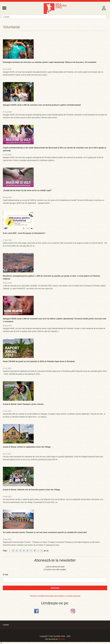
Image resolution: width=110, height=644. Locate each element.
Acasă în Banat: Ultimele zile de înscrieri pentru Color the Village (31, 490)
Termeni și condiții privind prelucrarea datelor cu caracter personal (55, 596)
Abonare (55, 588)
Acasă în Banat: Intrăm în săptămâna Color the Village (27, 447)
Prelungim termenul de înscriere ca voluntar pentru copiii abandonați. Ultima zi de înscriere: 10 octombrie (50, 62)
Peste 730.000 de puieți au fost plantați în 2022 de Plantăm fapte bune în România (39, 361)
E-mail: (6, 575)
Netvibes (62, 639)
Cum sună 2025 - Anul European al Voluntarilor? (24, 233)
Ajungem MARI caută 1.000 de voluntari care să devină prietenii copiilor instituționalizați (42, 105)
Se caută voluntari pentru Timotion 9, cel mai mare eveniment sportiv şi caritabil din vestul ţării (45, 532)
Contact (6, 625)
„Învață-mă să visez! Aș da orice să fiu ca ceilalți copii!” (27, 190)
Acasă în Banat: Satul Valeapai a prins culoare (23, 404)
